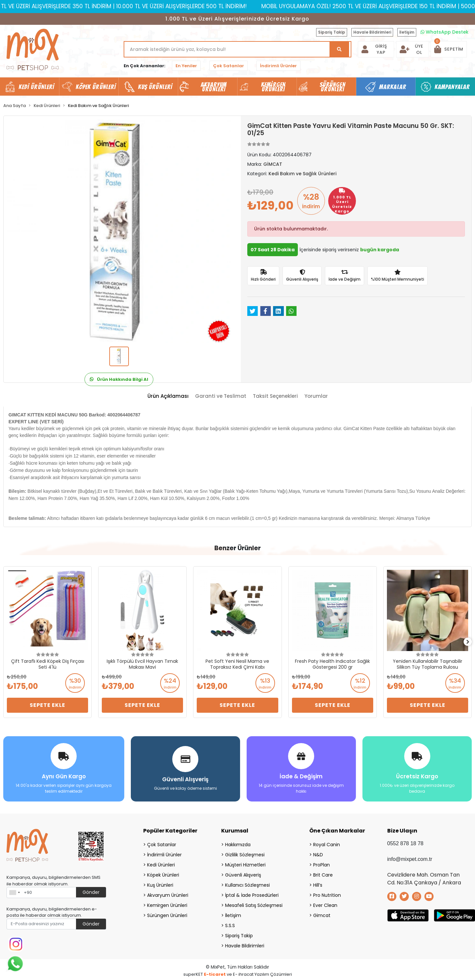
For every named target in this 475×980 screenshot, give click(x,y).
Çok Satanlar (229, 66)
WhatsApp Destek (444, 32)
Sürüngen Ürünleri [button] (333, 87)
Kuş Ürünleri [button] (155, 87)
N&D (318, 852)
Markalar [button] (393, 87)
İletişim (407, 32)
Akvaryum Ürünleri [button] (214, 87)
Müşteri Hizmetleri (245, 863)
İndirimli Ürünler (278, 66)
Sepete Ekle (47, 705)
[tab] (168, 396)
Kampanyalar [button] (452, 87)
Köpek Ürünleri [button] (96, 87)
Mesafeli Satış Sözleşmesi (254, 903)
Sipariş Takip (332, 32)
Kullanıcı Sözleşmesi (247, 883)
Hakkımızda (238, 842)
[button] (449, 49)
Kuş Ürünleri (160, 883)
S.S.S (230, 923)
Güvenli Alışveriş (243, 873)
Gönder (91, 890)
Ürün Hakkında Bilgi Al (119, 379)
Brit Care (323, 873)
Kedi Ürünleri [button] (36, 87)
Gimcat (322, 913)
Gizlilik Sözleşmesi (245, 852)
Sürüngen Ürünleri (167, 913)
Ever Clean (325, 903)
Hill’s (318, 883)
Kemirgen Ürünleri (167, 903)
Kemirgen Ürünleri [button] (273, 87)
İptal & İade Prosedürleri (252, 893)
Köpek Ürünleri (163, 873)
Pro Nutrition (327, 893)
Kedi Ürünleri (161, 863)
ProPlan (322, 863)
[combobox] (14, 890)
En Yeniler (186, 66)
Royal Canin (327, 842)
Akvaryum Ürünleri (168, 893)
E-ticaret (215, 972)
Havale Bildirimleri (372, 32)
